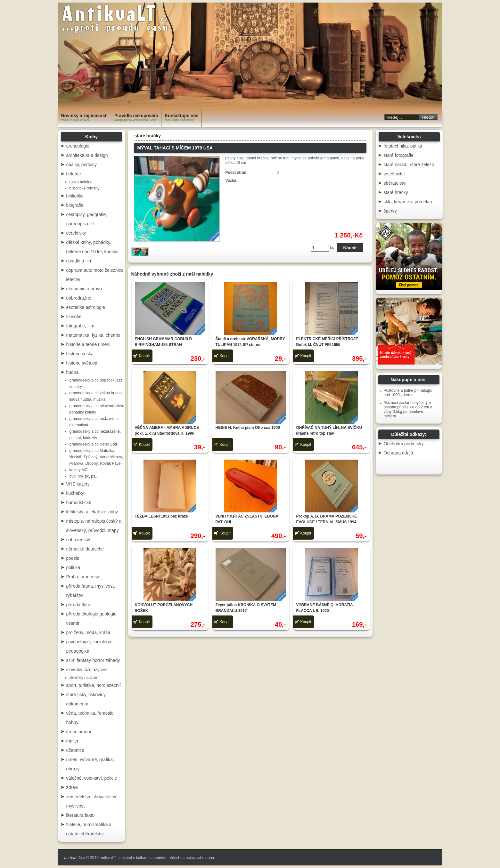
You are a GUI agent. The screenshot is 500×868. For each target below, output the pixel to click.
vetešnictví (394, 174)
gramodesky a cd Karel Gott (93, 444)
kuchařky (75, 493)
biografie (75, 205)
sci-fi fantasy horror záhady (93, 660)
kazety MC (79, 470)
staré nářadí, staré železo (409, 165)
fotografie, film (80, 326)
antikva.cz (75, 858)
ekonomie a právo (84, 289)
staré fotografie (399, 155)
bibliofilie (75, 196)
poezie (73, 558)
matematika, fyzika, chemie (93, 335)
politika (73, 567)
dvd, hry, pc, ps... (84, 476)
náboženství (78, 540)
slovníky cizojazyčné (87, 670)
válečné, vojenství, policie (92, 778)
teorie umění (79, 732)
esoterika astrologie (86, 307)
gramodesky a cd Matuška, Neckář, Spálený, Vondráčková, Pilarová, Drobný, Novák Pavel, (96, 457)
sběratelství (395, 183)
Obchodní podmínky (404, 444)
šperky (390, 211)
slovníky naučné (83, 678)
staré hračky (148, 136)
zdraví (72, 787)
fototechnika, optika (403, 146)
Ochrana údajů (398, 453)
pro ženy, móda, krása (88, 632)
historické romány (85, 188)
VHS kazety (78, 484)
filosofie (74, 317)
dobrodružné (79, 298)
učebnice (75, 750)
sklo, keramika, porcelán (408, 202)
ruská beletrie (81, 182)
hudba (73, 372)
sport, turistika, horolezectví (94, 685)
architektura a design (87, 155)
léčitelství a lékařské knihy (92, 512)
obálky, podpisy (82, 165)
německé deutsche (85, 549)
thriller (72, 741)
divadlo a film (79, 261)
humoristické (79, 502)
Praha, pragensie (83, 577)
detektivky (76, 233)
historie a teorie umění (89, 344)
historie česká (80, 354)
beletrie (74, 174)
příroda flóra (78, 605)
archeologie (78, 146)
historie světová (82, 363)
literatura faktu (81, 815)
